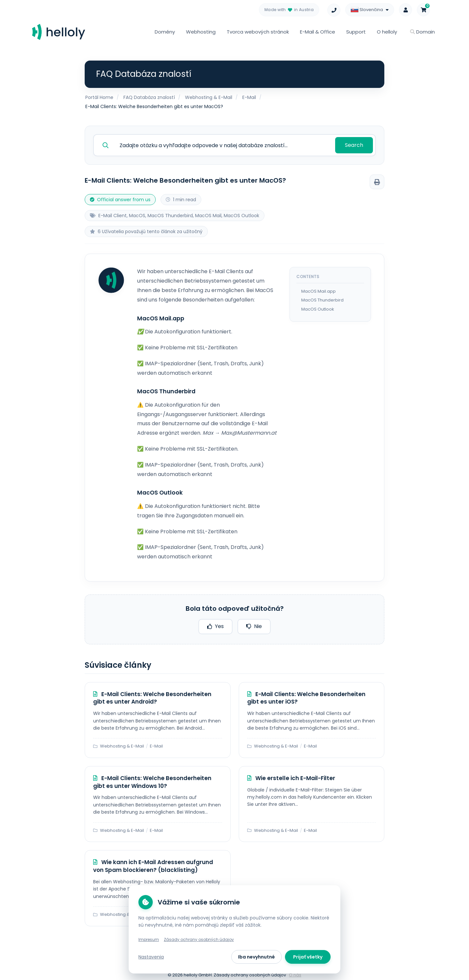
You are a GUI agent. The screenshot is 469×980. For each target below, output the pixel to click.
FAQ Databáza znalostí (149, 97)
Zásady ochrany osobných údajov (199, 939)
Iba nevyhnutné (256, 957)
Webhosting (201, 32)
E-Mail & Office (318, 32)
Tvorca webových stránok (258, 32)
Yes (215, 625)
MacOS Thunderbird (322, 298)
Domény (165, 32)
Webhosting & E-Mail (209, 97)
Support (356, 32)
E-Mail (249, 97)
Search (355, 144)
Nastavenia (151, 957)
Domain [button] (422, 32)
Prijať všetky (308, 957)
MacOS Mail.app (319, 290)
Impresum (149, 939)
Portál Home (99, 97)
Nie (254, 625)
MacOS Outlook (318, 308)
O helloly (387, 32)
